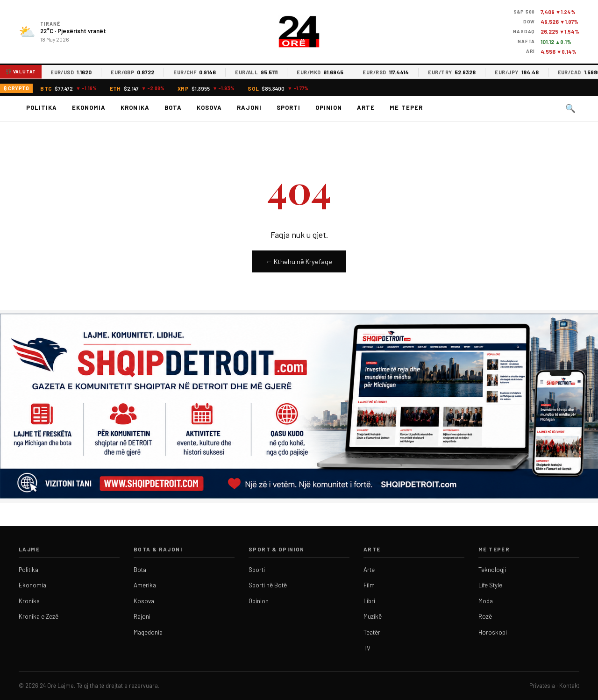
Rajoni (249, 107)
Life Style (490, 585)
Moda (486, 601)
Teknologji (492, 570)
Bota (173, 107)
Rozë (485, 616)
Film (369, 585)
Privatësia (542, 686)
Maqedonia (148, 632)
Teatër (372, 632)
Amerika (145, 585)
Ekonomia (89, 107)
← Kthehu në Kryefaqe (299, 261)
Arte (366, 107)
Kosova (209, 107)
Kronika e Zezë (39, 616)
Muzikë (373, 616)
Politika (42, 107)
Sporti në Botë (268, 585)
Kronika (135, 107)
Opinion (329, 107)
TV (367, 648)
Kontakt (569, 686)
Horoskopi (493, 632)
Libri (369, 601)
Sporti (288, 107)
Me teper (406, 107)
